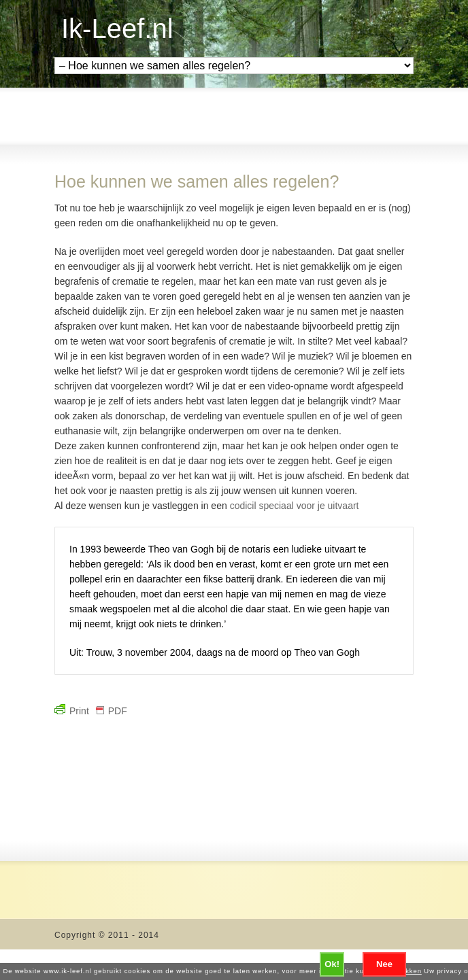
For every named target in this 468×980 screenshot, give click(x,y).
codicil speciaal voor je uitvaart (295, 506)
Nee (384, 964)
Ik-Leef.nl (117, 29)
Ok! (332, 964)
